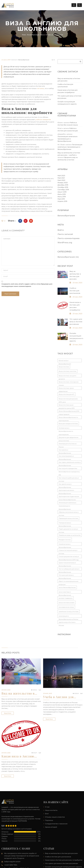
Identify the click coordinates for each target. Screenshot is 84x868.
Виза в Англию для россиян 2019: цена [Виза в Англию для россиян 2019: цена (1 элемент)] (68, 399)
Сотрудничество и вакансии (56, 824)
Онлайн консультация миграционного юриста (63, 867)
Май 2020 (61, 180)
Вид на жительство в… (19, 693)
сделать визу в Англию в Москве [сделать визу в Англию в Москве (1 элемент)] (67, 623)
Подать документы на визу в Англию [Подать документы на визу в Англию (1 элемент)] (68, 529)
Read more (8, 713)
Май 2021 (61, 178)
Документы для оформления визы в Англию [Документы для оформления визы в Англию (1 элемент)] (68, 438)
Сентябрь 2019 (63, 190)
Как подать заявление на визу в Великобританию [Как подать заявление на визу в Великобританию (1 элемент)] (70, 463)
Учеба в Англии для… (60, 697)
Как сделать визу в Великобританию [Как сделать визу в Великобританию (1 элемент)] (65, 484)
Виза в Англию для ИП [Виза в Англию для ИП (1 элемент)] (66, 394)
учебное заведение (43, 119)
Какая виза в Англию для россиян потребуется (64, 860)
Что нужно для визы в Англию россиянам (76, 322)
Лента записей (65, 234)
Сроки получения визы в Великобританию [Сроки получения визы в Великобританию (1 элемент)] (67, 563)
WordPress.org (65, 243)
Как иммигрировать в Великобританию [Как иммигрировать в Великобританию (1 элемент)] (66, 456)
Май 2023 (61, 176)
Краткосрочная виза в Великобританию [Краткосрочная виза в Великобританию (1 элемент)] (66, 491)
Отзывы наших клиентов (55, 817)
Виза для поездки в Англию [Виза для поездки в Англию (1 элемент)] (68, 424)
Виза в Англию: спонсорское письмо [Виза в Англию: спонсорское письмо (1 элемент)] (69, 382)
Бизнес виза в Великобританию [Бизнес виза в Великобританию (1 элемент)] (65, 361)
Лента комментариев (69, 238)
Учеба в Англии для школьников (75, 291)
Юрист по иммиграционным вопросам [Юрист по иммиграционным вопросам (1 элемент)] (68, 582)
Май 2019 (61, 199)
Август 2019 (62, 192)
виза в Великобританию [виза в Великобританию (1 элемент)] (67, 587)
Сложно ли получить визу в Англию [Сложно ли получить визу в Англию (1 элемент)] (68, 551)
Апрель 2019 (62, 201)
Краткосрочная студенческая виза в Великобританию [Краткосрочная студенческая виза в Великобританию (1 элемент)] (69, 497)
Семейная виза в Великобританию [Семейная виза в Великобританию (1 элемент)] (65, 545)
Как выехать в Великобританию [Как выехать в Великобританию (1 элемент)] (65, 450)
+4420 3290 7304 (11, 865)
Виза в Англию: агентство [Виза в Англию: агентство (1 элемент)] (67, 371)
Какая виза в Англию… (19, 756)
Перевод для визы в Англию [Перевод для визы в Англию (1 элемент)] (68, 518)
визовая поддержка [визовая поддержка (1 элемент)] (66, 598)
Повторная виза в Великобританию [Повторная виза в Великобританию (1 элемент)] (65, 523)
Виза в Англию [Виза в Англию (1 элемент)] (64, 367)
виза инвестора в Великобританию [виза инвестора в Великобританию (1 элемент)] (65, 592)
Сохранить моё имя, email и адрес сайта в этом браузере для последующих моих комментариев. (27, 285)
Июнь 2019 (62, 197)
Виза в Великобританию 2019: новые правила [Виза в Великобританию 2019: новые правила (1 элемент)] (69, 412)
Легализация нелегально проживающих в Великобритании (68, 139)
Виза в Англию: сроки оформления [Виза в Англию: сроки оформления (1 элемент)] (66, 388)
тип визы (41, 88)
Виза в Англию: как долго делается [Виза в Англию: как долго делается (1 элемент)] (67, 376)
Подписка (49, 820)
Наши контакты (51, 810)
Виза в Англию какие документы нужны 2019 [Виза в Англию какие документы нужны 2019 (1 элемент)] (67, 405)
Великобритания (24, 60)
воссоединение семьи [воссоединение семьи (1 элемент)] (66, 607)
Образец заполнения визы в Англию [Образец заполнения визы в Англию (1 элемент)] (69, 513)
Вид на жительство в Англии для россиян (61, 853)
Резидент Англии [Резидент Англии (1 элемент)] (65, 540)
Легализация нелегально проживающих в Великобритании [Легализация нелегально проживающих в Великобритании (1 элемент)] (67, 503)
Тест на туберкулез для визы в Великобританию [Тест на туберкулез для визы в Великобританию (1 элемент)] (69, 569)
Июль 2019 (62, 194)
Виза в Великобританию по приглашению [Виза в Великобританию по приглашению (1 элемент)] (68, 418)
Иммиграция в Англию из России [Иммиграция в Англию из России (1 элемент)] (68, 444)
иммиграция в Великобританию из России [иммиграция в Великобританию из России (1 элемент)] (68, 616)
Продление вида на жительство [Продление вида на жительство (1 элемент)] (70, 535)
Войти (61, 230)
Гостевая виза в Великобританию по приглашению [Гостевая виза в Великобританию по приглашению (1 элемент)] (66, 428)
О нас (47, 807)
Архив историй (51, 827)
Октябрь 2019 (63, 187)
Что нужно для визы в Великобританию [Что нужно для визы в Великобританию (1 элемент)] (66, 575)
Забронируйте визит (12, 862)
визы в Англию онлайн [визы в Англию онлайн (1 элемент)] (67, 603)
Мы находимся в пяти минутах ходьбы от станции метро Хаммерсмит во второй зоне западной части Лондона (22, 856)
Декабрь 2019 (63, 185)
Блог (47, 814)
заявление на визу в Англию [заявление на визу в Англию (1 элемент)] (69, 612)
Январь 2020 (63, 183)
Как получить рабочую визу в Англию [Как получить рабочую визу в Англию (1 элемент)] (69, 478)
